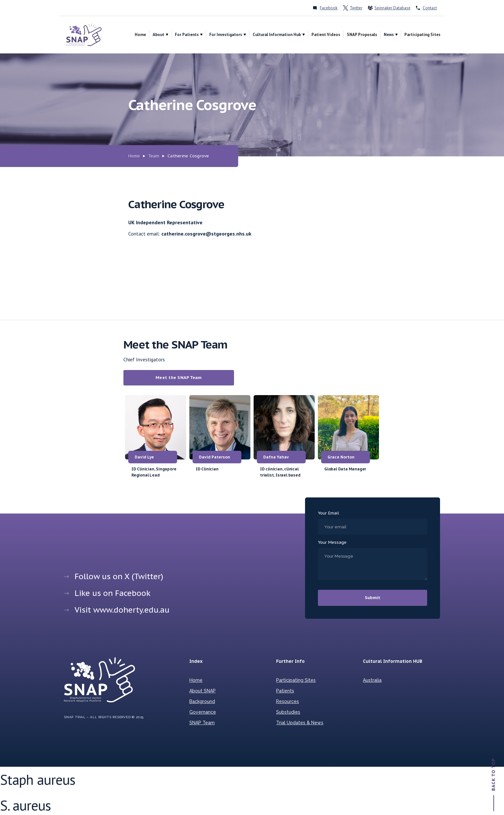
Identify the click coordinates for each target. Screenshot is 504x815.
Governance (203, 712)
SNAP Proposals (362, 35)
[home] (84, 35)
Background (202, 701)
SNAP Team (202, 723)
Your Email (328, 513)
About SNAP (203, 691)
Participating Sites (422, 35)
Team (154, 156)
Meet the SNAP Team (179, 378)
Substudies (288, 712)
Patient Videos (326, 35)
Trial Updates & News (300, 723)
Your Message (332, 542)
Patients (285, 691)
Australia (372, 680)
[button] (160, 35)
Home (140, 35)
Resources (288, 701)
